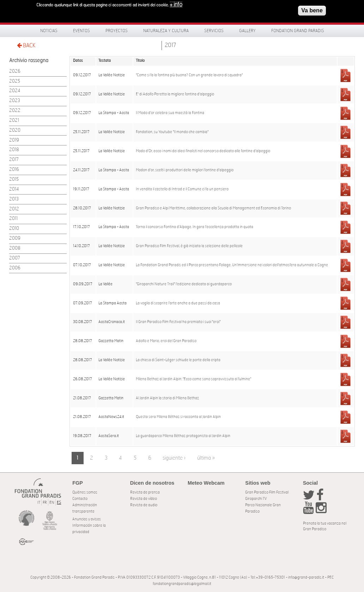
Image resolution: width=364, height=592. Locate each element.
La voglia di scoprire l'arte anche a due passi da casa (178, 303)
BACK (26, 45)
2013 (14, 199)
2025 (15, 81)
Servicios (214, 31)
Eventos (81, 31)
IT (39, 503)
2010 (14, 229)
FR (45, 503)
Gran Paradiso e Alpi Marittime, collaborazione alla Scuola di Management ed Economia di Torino (213, 208)
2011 (13, 219)
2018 (14, 150)
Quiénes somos (85, 492)
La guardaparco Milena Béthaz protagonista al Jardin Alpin (183, 436)
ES (59, 503)
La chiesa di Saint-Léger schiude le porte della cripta (178, 360)
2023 (15, 101)
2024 (15, 91)
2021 (14, 121)
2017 (171, 45)
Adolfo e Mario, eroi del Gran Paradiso (166, 341)
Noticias (49, 31)
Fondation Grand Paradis (298, 31)
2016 (14, 170)
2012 (14, 209)
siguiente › (174, 458)
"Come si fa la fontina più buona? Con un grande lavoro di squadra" (189, 75)
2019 (14, 140)
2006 (15, 268)
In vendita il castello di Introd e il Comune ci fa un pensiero (182, 189)
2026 (15, 71)
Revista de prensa (145, 492)
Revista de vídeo (144, 499)
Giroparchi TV (256, 499)
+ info (176, 4)
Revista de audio (144, 505)
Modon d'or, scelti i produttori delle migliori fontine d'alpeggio (185, 170)
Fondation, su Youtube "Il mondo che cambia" (172, 132)
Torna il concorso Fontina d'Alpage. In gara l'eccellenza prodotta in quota (195, 227)
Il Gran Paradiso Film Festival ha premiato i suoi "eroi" (178, 322)
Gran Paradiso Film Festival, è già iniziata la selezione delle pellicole (189, 246)
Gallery (247, 31)
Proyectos (117, 31)
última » (206, 458)
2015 (14, 180)
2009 (15, 238)
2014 (14, 189)
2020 (15, 130)
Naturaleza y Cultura (166, 31)
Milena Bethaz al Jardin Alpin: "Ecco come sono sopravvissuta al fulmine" (193, 379)
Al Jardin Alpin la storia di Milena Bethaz (167, 398)
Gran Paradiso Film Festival (267, 492)
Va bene (312, 10)
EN (52, 503)
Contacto (80, 499)
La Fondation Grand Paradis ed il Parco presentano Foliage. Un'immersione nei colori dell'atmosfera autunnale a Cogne (232, 265)
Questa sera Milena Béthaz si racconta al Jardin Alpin (178, 417)
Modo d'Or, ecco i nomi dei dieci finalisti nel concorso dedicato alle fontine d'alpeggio (203, 151)
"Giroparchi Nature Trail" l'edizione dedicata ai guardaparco (184, 284)
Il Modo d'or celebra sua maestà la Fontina (170, 113)
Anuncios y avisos (87, 519)
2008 (15, 248)
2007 (15, 258)
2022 (15, 111)
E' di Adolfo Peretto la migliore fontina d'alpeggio (175, 94)
